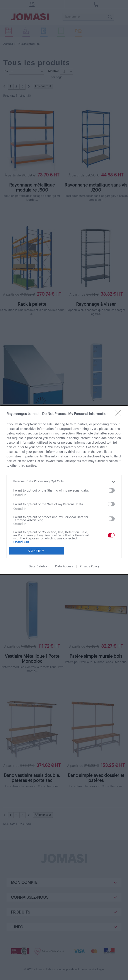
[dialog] (64, 490)
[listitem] (64, 482)
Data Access (64, 567)
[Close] (119, 414)
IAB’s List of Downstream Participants (54, 461)
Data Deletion (39, 567)
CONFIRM (37, 551)
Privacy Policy (90, 567)
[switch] (111, 490)
